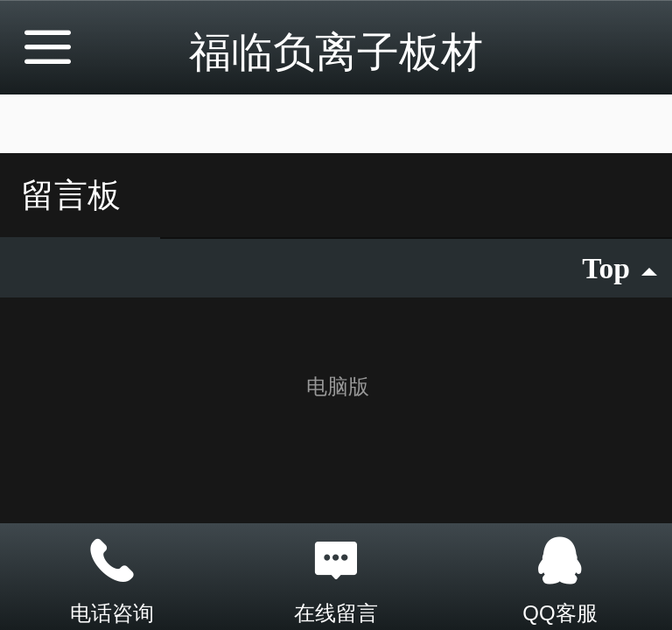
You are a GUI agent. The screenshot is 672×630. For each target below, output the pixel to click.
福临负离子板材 (336, 52)
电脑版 (338, 386)
